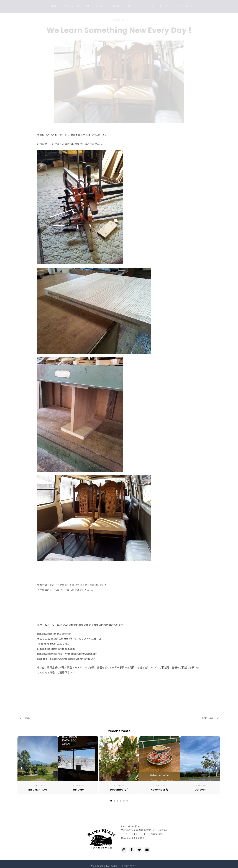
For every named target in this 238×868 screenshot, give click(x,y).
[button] (111, 801)
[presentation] (21, 768)
